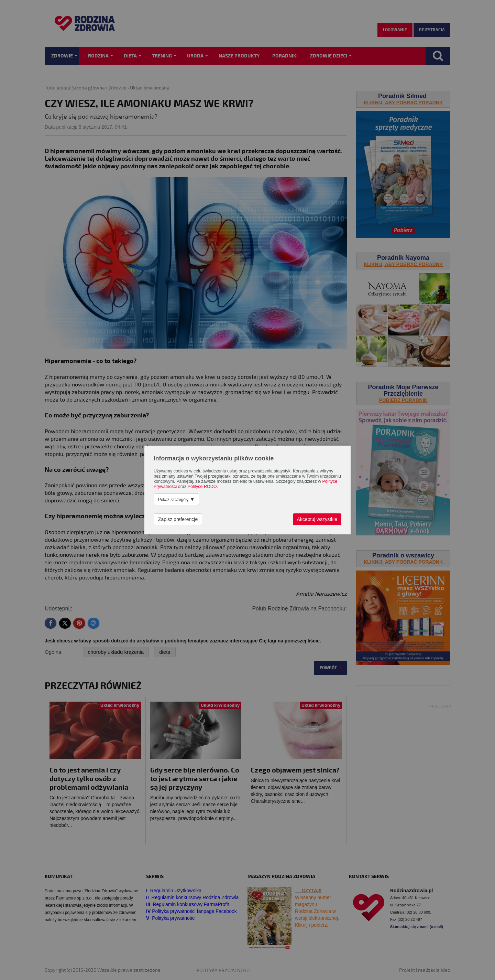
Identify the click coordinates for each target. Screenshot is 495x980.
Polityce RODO (202, 487)
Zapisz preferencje (178, 519)
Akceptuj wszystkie (317, 519)
